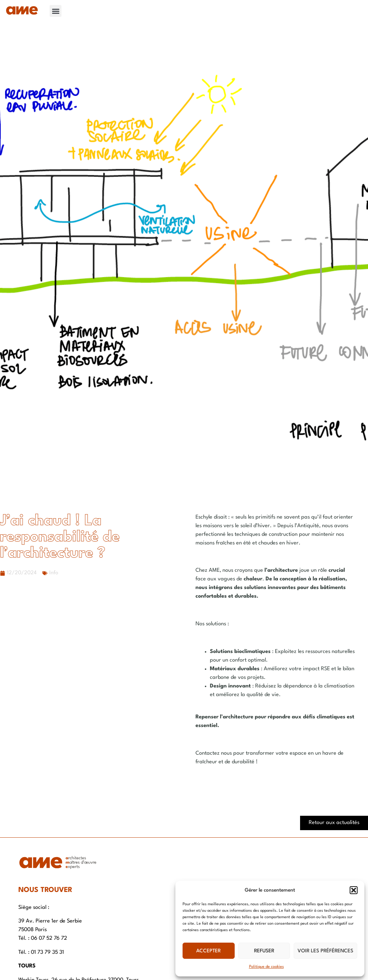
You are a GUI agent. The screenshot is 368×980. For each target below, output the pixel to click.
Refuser (264, 951)
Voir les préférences (325, 951)
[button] (354, 890)
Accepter (208, 951)
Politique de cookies (266, 967)
